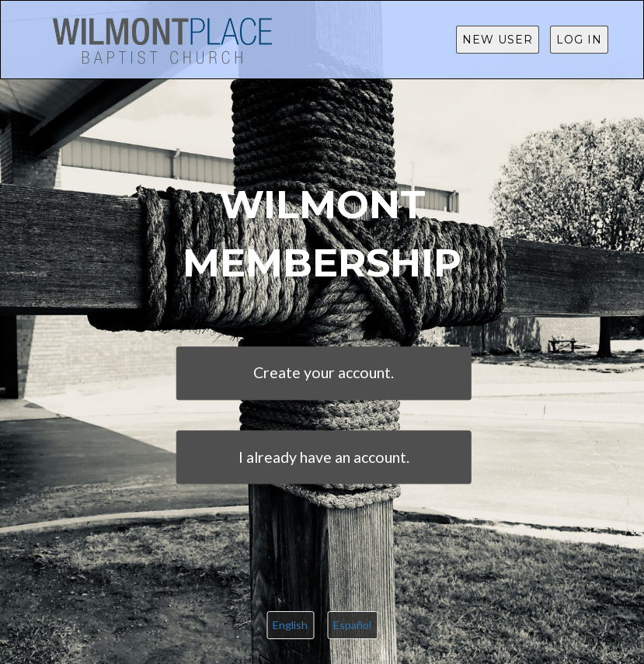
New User (498, 40)
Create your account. (324, 373)
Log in (579, 40)
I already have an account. (324, 457)
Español (352, 625)
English (290, 625)
